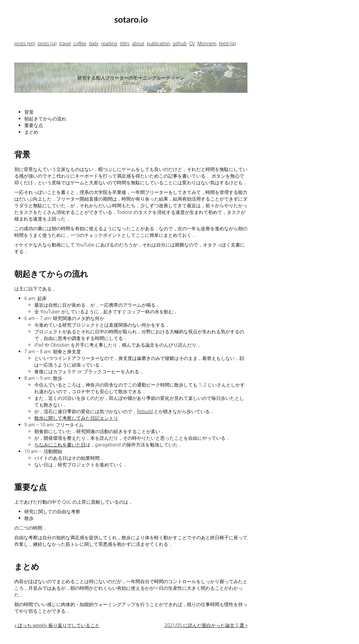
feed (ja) (228, 43)
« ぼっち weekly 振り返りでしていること (57, 625)
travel (65, 43)
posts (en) (25, 43)
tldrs (125, 43)
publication (159, 43)
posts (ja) (47, 43)
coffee (80, 43)
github (180, 43)
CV (192, 43)
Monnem (207, 43)
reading (109, 43)
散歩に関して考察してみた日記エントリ (76, 418)
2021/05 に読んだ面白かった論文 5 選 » (206, 625)
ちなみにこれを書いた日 (60, 445)
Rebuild (145, 411)
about (138, 43)
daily (94, 43)
